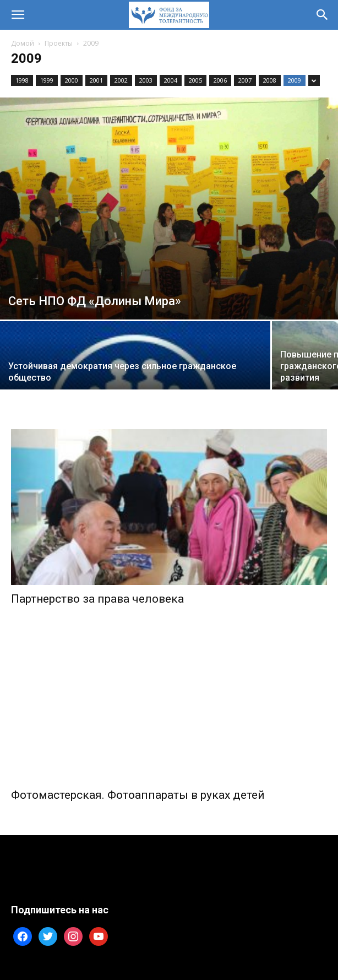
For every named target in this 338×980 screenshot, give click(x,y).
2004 (171, 80)
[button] (18, 15)
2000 (72, 80)
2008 (270, 80)
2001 (96, 80)
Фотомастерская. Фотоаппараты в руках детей (138, 795)
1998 (22, 80)
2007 (245, 80)
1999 (47, 80)
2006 (220, 80)
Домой (23, 43)
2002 (121, 80)
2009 (295, 80)
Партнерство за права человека (97, 599)
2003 (146, 80)
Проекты (59, 43)
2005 (195, 80)
